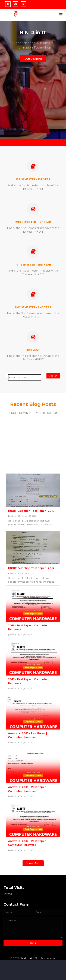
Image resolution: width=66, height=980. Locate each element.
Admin (13, 516)
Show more (33, 863)
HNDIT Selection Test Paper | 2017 (31, 568)
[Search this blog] (25, 377)
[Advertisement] (33, 104)
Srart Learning (33, 59)
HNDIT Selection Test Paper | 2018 (31, 511)
